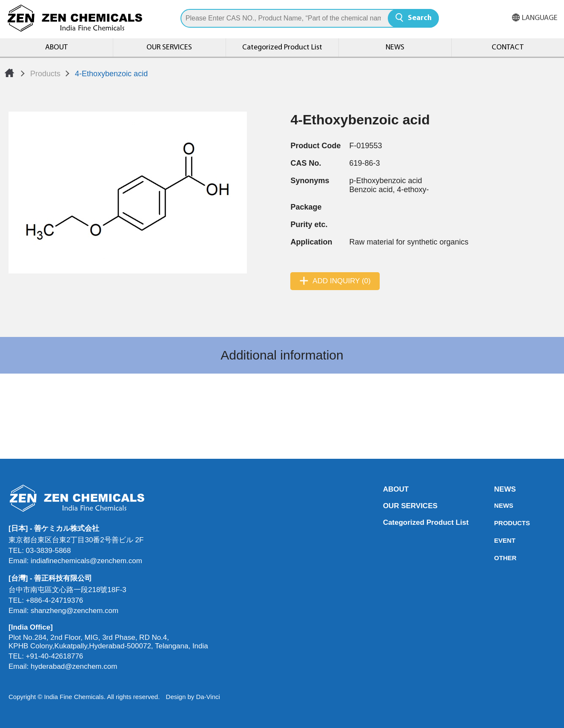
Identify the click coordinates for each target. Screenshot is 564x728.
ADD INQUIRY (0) (341, 281)
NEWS (395, 47)
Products (45, 74)
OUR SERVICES (169, 47)
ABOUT (56, 47)
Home (9, 73)
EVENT (497, 540)
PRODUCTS (497, 523)
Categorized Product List (282, 47)
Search (420, 18)
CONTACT (508, 47)
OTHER (497, 558)
